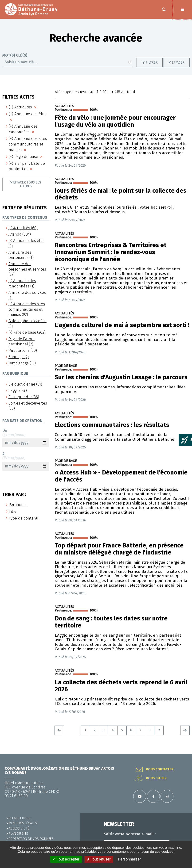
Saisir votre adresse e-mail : (130, 834)
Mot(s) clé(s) (15, 55)
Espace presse (20, 818)
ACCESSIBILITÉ (19, 828)
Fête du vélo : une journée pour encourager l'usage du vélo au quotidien (115, 121)
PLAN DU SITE (18, 834)
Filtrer (152, 63)
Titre (13, 511)
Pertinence (18, 505)
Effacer (178, 63)
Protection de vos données (31, 839)
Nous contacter (160, 769)
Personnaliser (129, 859)
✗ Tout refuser (99, 859)
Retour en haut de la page (183, 754)
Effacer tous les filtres (27, 184)
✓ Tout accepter (66, 859)
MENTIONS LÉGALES (23, 823)
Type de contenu (24, 518)
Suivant (185, 730)
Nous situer (156, 778)
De (26, 438)
